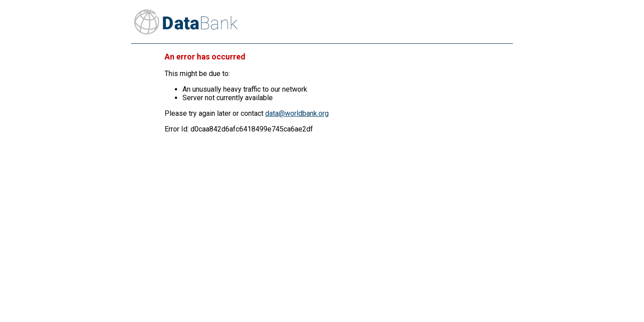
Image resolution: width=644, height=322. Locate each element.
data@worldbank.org (297, 113)
